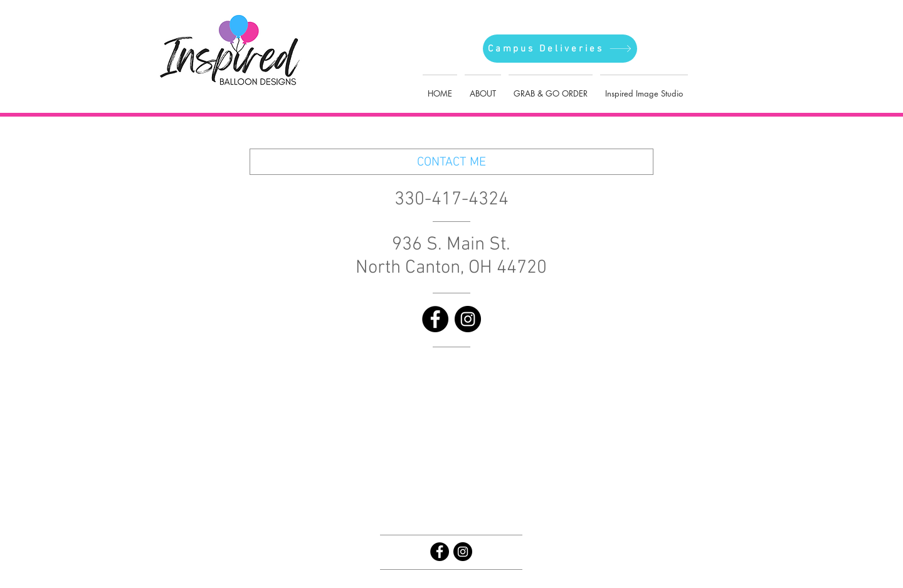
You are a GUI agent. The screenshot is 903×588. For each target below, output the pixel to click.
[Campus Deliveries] (560, 49)
